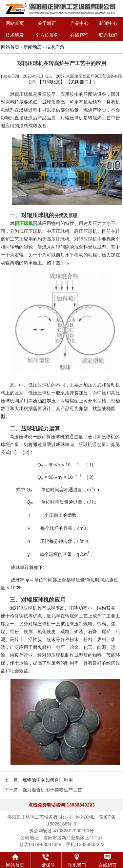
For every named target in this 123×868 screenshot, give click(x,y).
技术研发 (15, 35)
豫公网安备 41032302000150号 (61, 831)
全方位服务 (47, 35)
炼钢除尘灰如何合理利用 (48, 780)
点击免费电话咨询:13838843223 (61, 805)
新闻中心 (108, 23)
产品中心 (79, 23)
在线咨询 (79, 35)
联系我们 (108, 35)
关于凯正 (47, 23)
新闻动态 (32, 47)
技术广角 (55, 47)
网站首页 (15, 23)
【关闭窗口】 (80, 82)
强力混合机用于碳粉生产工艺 (52, 790)
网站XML (85, 817)
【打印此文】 (51, 82)
